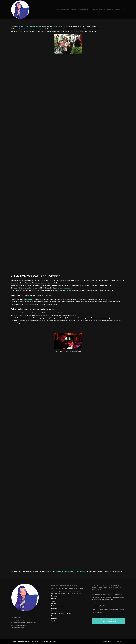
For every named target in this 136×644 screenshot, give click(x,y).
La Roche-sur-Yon (57, 606)
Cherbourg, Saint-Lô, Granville (61, 613)
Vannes (54, 611)
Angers (54, 603)
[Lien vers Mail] (124, 641)
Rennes (54, 598)
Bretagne (54, 618)
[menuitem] (62, 10)
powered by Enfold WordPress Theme (46, 641)
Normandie (55, 616)
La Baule (54, 608)
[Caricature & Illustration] (20, 10)
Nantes (54, 596)
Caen (53, 601)
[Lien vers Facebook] (115, 641)
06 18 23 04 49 (96, 602)
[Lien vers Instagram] (121, 641)
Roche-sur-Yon (80, 571)
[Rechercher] (123, 10)
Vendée (54, 621)
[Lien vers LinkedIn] (118, 641)
